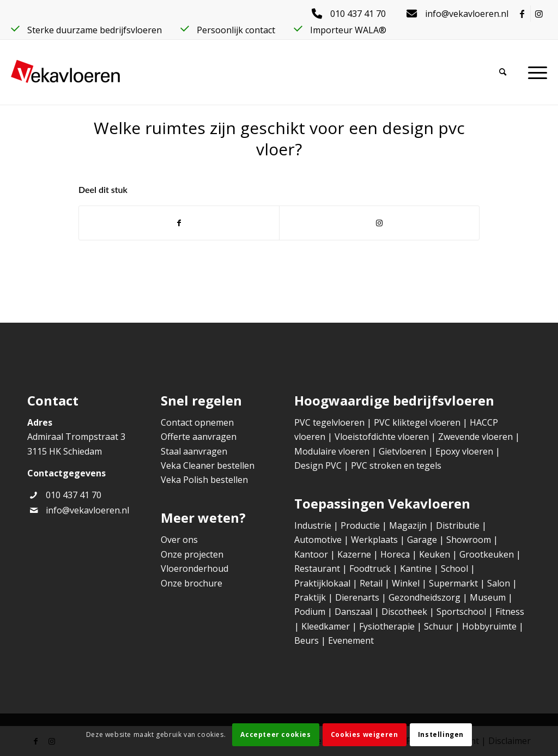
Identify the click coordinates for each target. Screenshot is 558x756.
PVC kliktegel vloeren (417, 422)
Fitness (510, 612)
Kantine (416, 568)
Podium (310, 612)
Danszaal (353, 612)
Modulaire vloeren (332, 451)
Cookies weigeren (365, 734)
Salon (499, 583)
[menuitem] (351, 14)
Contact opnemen (197, 422)
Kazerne (354, 554)
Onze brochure (192, 583)
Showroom (469, 540)
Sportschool (461, 612)
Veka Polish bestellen (204, 480)
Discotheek (404, 612)
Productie (360, 525)
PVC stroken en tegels (396, 465)
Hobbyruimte (489, 626)
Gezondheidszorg (424, 597)
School (454, 568)
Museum (488, 597)
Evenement (351, 640)
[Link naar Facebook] (522, 14)
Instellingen (441, 734)
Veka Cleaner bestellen (208, 465)
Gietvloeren (404, 451)
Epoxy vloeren (464, 451)
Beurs (307, 640)
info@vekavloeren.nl (87, 510)
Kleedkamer (326, 626)
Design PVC (318, 465)
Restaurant (317, 568)
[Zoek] (514, 72)
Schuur (438, 626)
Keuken (435, 554)
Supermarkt (453, 583)
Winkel (406, 583)
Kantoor (311, 554)
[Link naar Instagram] (539, 14)
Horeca (395, 554)
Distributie (458, 525)
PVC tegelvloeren (329, 422)
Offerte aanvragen (199, 437)
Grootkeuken (487, 554)
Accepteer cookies (275, 734)
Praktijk (310, 597)
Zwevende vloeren (475, 437)
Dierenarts (357, 597)
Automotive (318, 540)
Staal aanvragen (194, 451)
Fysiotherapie (387, 626)
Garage (422, 540)
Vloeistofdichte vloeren (383, 437)
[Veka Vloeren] (65, 72)
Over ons (179, 540)
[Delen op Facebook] (179, 223)
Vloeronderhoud (195, 568)
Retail (371, 583)
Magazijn (408, 525)
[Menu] (538, 72)
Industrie (313, 525)
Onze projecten (192, 554)
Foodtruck (370, 568)
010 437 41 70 (74, 495)
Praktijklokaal (322, 583)
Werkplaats (374, 540)
